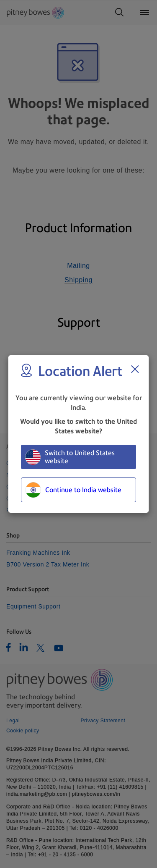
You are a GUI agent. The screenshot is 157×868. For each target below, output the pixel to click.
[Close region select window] (135, 369)
